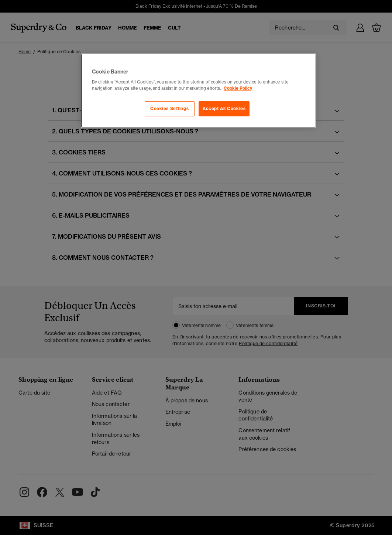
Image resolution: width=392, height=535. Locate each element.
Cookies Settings (169, 109)
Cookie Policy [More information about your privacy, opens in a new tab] (238, 88)
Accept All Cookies (224, 109)
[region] (198, 91)
